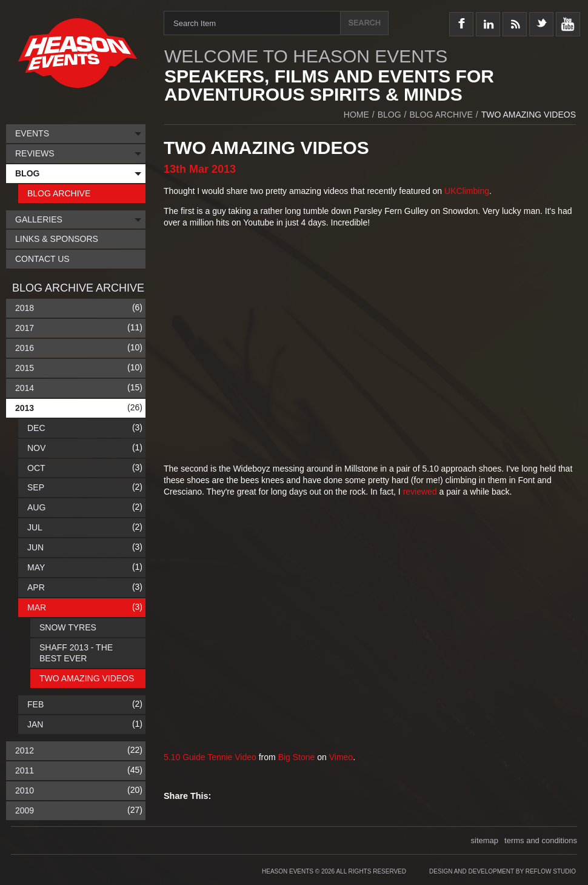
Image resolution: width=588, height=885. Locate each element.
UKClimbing (467, 191)
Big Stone (297, 757)
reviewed (421, 492)
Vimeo (341, 757)
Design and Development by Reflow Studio (503, 871)
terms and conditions (541, 840)
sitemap (485, 840)
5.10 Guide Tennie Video (210, 757)
